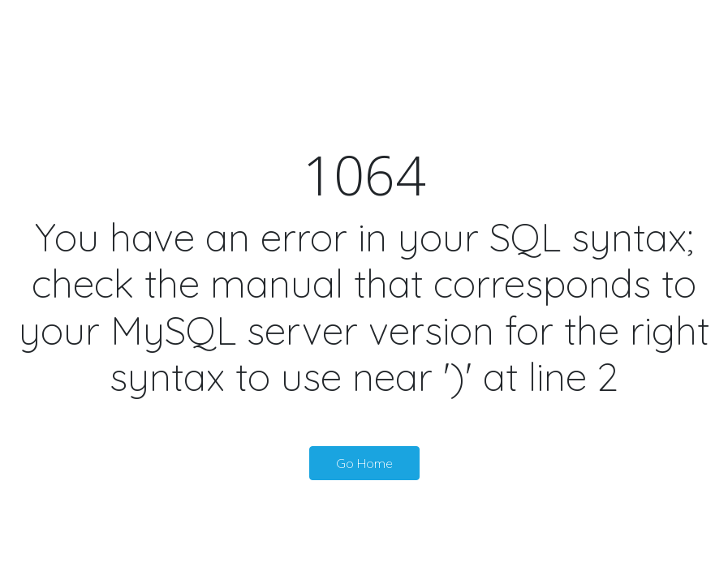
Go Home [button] (364, 463)
